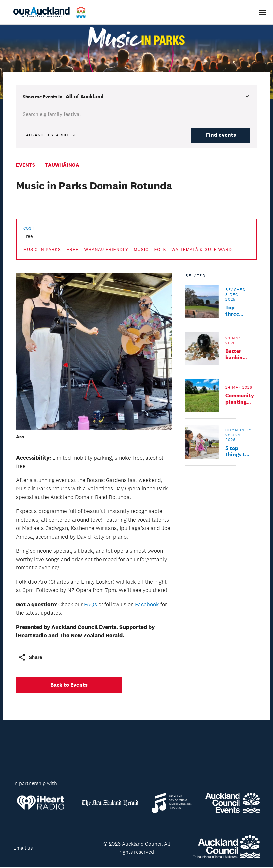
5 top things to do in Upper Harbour (237, 452)
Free (72, 250)
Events (26, 165)
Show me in (42, 97)
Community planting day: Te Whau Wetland (240, 399)
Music (141, 250)
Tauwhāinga (62, 165)
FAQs (90, 605)
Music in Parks (42, 250)
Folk (160, 250)
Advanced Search (52, 135)
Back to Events (69, 685)
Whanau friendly (106, 250)
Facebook (147, 605)
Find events (220, 135)
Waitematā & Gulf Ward (202, 250)
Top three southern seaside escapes (237, 311)
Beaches (235, 290)
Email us (23, 848)
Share (30, 658)
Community (238, 430)
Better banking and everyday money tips (237, 355)
